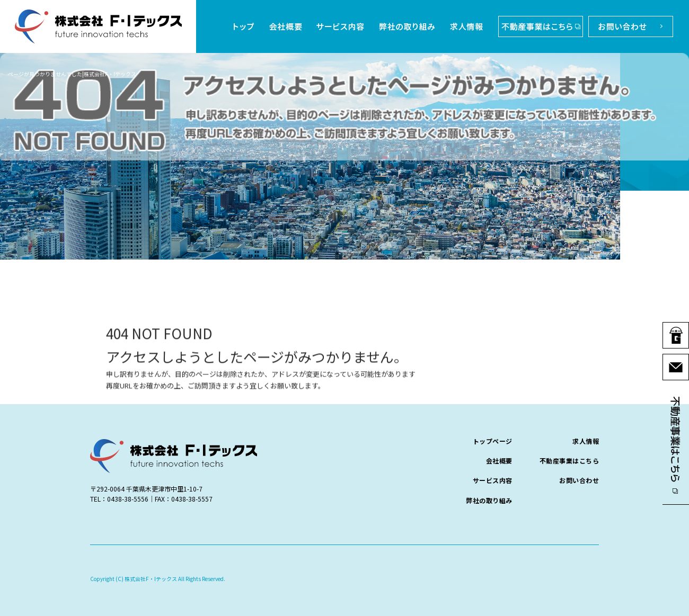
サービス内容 (341, 26)
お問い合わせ (628, 26)
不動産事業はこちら (538, 26)
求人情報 (468, 26)
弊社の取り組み (408, 26)
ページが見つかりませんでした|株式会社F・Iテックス (72, 74)
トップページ (244, 26)
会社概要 (284, 26)
